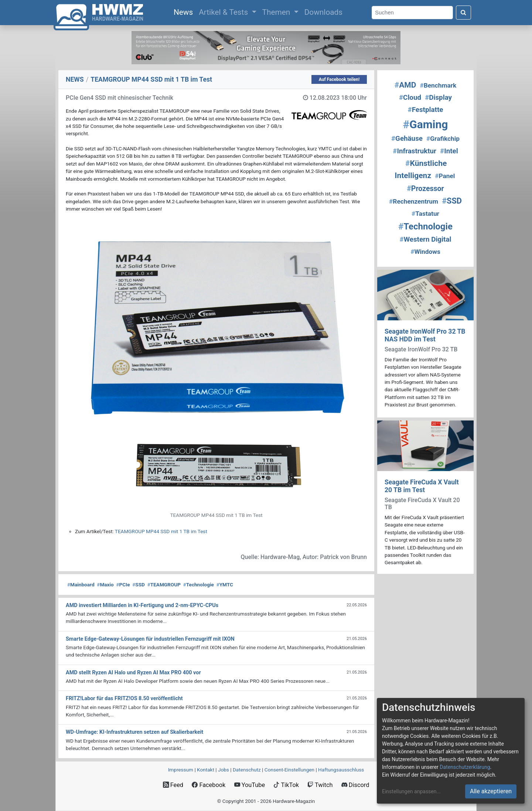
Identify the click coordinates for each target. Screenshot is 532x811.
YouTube (250, 785)
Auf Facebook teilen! (339, 79)
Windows (425, 252)
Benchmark (438, 85)
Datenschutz (247, 770)
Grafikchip (443, 139)
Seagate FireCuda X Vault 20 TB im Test (422, 486)
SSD (139, 585)
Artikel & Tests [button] (224, 12)
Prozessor (425, 189)
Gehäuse (407, 139)
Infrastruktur (415, 151)
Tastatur (425, 214)
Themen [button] (277, 12)
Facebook (209, 785)
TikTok (286, 785)
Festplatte (426, 110)
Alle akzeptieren (491, 791)
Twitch (320, 785)
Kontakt (206, 770)
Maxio (105, 585)
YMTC (225, 585)
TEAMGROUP (164, 585)
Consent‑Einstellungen (289, 770)
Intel (449, 151)
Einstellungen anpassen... (411, 791)
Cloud (410, 98)
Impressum (181, 770)
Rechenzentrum (414, 201)
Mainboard (81, 585)
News (185, 11)
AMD (405, 85)
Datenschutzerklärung (465, 767)
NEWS (75, 79)
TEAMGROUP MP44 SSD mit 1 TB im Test (161, 531)
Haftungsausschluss (341, 770)
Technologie (199, 585)
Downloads (323, 12)
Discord (355, 785)
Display (438, 98)
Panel (445, 176)
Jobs (224, 770)
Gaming (426, 124)
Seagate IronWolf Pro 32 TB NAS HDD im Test (425, 335)
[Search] (412, 13)
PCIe (123, 585)
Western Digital (426, 239)
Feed (173, 785)
